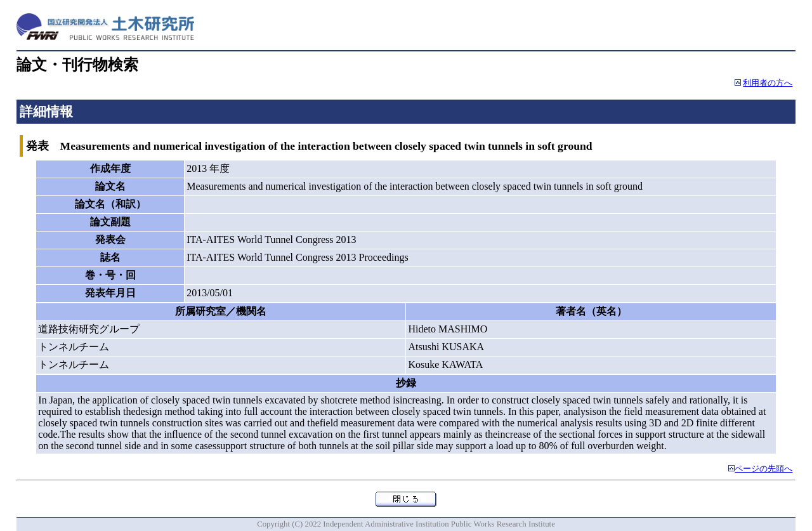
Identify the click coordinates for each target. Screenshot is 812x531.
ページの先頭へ (763, 469)
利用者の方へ (768, 83)
